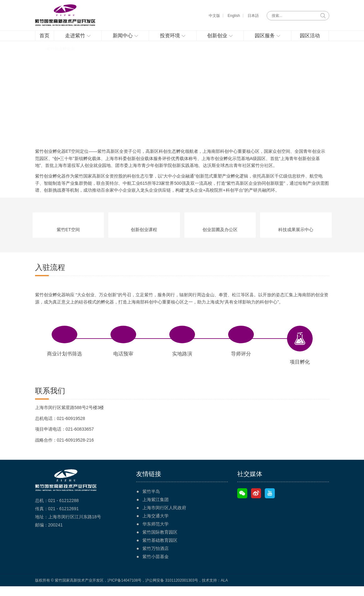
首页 (39, 58)
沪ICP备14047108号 (124, 590)
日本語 (253, 16)
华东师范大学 (156, 534)
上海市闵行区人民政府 (164, 517)
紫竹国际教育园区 (160, 542)
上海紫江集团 (156, 509)
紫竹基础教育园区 (160, 550)
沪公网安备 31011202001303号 (172, 590)
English (234, 16)
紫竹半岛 (151, 501)
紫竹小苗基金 (156, 566)
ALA (224, 590)
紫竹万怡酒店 (156, 558)
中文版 (214, 16)
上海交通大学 (156, 526)
